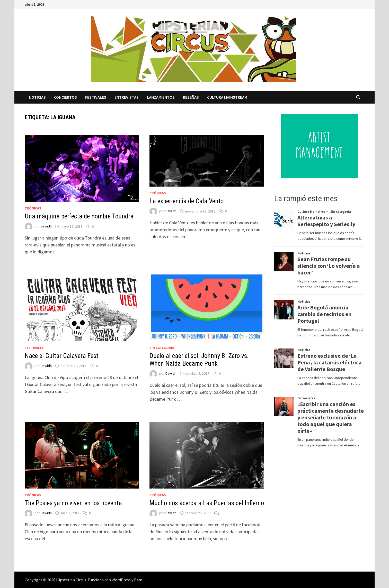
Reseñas (191, 97)
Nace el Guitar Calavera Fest (61, 356)
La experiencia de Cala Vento (187, 201)
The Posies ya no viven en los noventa (73, 503)
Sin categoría (162, 348)
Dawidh (46, 226)
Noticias (37, 97)
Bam (138, 580)
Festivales (96, 97)
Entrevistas (127, 97)
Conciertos (65, 97)
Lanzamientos (161, 97)
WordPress (121, 580)
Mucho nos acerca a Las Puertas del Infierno (207, 503)
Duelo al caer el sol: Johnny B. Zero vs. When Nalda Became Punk (199, 360)
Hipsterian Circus (71, 580)
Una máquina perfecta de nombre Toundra (79, 216)
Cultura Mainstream (227, 97)
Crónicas (33, 208)
